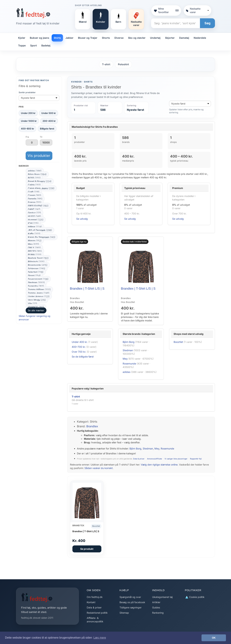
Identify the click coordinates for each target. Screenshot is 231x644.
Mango (35, 241)
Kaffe (34, 234)
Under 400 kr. (80, 342)
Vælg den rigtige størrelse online (159, 465)
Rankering (158, 613)
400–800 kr (27, 129)
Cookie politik (195, 597)
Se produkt (87, 549)
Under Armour (39, 296)
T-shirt (106, 64)
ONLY (34, 248)
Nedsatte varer (197, 10)
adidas (35, 171)
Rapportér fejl (196, 459)
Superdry (36, 286)
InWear (35, 227)
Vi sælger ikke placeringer (176, 459)
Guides (156, 607)
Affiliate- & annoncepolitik (95, 620)
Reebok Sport (38, 258)
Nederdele (200, 38)
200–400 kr (49, 121)
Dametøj (184, 38)
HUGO (34, 216)
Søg (207, 23)
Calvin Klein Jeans (41, 188)
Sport (33, 45)
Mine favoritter (166, 10)
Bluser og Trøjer (88, 38)
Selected (36, 272)
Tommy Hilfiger (39, 289)
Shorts (106, 38)
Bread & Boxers (40, 181)
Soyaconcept (38, 279)
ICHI (33, 223)
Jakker (69, 38)
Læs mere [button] (100, 638)
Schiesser (37, 269)
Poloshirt (123, 64)
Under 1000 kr (29, 121)
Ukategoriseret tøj (162, 597)
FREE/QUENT (38, 206)
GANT (34, 209)
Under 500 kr (49, 113)
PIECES (35, 251)
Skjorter (170, 38)
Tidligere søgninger (131, 607)
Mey (33, 244)
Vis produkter (39, 156)
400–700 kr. (79, 347)
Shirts (57, 38)
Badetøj (46, 45)
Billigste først (47, 129)
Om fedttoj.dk (95, 597)
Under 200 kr (28, 113)
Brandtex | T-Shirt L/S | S (87, 289)
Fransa (35, 202)
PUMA (35, 255)
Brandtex (92, 426)
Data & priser (139, 459)
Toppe (22, 45)
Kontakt (91, 602)
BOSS (34, 178)
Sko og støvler (137, 38)
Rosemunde (38, 265)
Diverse (119, 38)
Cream (35, 195)
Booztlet (178, 342)
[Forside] (33, 13)
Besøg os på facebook (132, 602)
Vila (33, 303)
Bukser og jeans (40, 38)
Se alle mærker (36, 310)
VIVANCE (36, 307)
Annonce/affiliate (154, 459)
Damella (35, 199)
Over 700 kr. (79, 352)
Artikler (156, 602)
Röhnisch (36, 262)
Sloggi (34, 276)
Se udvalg (82, 219)
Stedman (36, 282)
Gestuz (34, 213)
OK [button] (214, 638)
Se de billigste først (83, 357)
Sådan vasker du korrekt (99, 468)
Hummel (36, 220)
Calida (34, 185)
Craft (34, 192)
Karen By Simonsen (42, 237)
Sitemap (124, 613)
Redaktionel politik (97, 613)
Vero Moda (37, 300)
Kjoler (22, 38)
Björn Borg (37, 174)
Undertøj (155, 38)
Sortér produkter (27, 92)
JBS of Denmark (40, 230)
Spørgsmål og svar (130, 597)
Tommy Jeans (39, 293)
